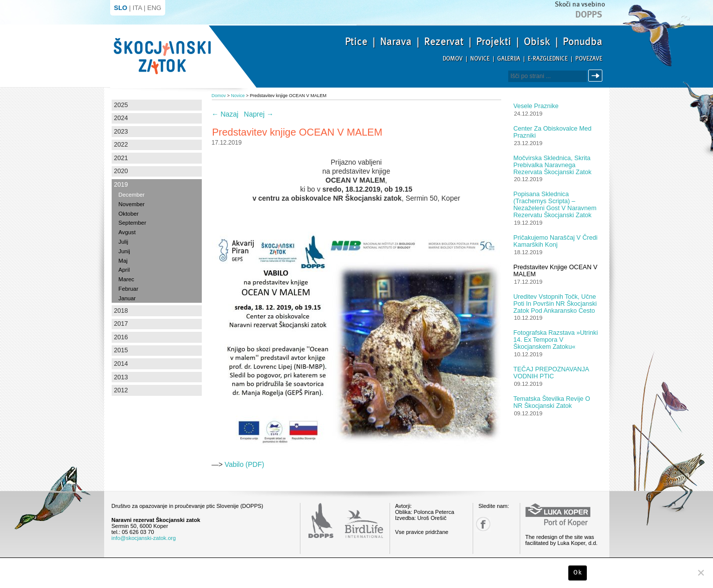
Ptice (356, 42)
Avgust (127, 232)
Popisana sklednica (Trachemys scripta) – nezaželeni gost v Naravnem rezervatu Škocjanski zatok (555, 205)
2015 (121, 350)
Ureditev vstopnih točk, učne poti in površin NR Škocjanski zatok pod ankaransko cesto (555, 304)
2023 (121, 132)
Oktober (129, 214)
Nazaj (225, 114)
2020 (121, 171)
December (132, 195)
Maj (123, 261)
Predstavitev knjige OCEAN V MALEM (555, 271)
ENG (154, 8)
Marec (126, 279)
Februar (129, 289)
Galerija (509, 59)
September (132, 223)
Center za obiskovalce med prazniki (552, 132)
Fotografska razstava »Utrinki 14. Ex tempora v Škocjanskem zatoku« (556, 340)
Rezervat (444, 42)
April (124, 270)
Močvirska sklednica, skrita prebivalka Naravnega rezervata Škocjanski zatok (552, 165)
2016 (121, 337)
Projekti (494, 42)
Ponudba (583, 42)
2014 (121, 364)
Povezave (589, 59)
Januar (127, 298)
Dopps (589, 15)
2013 (121, 377)
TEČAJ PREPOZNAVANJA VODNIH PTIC (551, 373)
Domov (453, 59)
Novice (480, 59)
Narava (396, 42)
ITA (137, 8)
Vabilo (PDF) (245, 464)
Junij (124, 251)
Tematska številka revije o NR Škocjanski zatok (552, 402)
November (132, 204)
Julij (124, 242)
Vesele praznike (536, 106)
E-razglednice (548, 59)
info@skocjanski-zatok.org (144, 538)
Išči (597, 76)
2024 (121, 118)
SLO (121, 8)
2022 (121, 145)
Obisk (537, 42)
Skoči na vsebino (580, 4)
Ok (578, 572)
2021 (121, 158)
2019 (121, 185)
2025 (121, 105)
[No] (700, 572)
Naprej (259, 114)
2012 (121, 390)
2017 (121, 324)
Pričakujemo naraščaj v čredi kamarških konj (555, 241)
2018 (121, 311)
